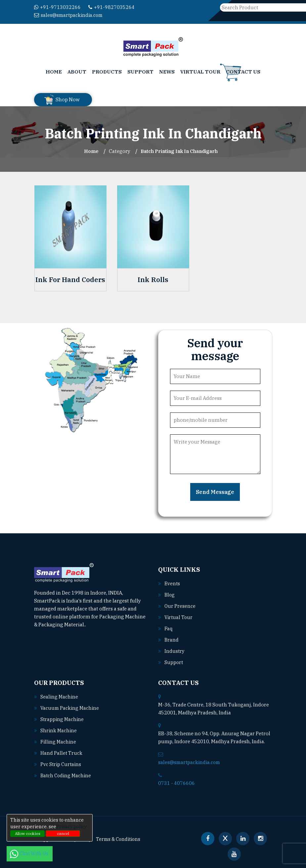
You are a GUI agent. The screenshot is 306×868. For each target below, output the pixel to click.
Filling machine (59, 742)
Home (54, 72)
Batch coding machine (67, 775)
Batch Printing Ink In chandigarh (179, 151)
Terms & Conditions (122, 839)
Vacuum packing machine (71, 708)
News (167, 72)
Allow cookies (28, 833)
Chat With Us (30, 853)
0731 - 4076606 (176, 783)
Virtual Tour (200, 72)
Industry (175, 651)
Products (107, 72)
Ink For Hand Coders (70, 280)
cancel (63, 833)
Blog (170, 595)
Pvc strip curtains (62, 764)
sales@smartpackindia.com (70, 15)
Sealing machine (60, 697)
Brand (172, 640)
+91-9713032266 (57, 7)
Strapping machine (63, 719)
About (77, 72)
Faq (169, 628)
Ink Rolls (153, 280)
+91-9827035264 (111, 7)
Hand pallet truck (62, 753)
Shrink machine (59, 730)
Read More (101, 625)
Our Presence (180, 606)
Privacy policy (71, 827)
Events (172, 583)
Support (140, 72)
